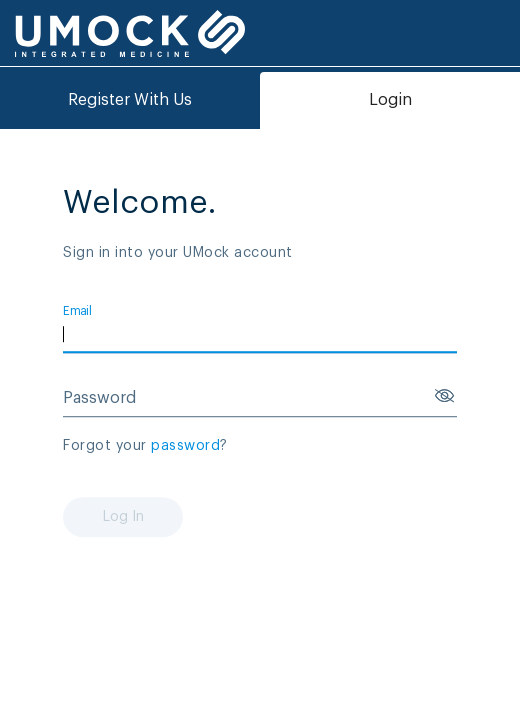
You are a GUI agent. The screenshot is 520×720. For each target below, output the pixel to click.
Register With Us (130, 100)
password (185, 446)
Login (390, 100)
